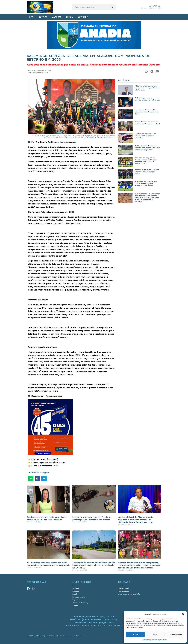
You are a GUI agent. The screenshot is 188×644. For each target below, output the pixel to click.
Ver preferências (175, 634)
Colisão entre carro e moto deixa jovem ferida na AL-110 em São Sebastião (47, 518)
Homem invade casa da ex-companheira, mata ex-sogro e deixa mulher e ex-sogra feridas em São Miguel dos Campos (139, 565)
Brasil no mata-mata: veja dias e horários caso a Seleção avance (147, 172)
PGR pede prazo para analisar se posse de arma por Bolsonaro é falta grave (147, 88)
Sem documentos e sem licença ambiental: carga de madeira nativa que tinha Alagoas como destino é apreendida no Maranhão (147, 198)
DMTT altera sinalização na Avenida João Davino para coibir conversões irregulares (147, 148)
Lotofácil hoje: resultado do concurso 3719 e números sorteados (145, 136)
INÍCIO (31, 17)
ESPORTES (83, 17)
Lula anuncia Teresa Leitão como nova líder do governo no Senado (147, 112)
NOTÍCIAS (43, 17)
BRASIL (69, 17)
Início (27, 51)
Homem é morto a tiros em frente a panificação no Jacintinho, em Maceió (91, 518)
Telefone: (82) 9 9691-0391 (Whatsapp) (94, 619)
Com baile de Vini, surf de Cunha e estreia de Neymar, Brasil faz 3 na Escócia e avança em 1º (146, 161)
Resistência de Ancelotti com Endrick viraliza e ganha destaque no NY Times (146, 184)
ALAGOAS (57, 17)
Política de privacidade (160, 640)
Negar (155, 634)
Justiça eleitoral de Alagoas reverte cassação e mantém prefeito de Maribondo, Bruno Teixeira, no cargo (136, 520)
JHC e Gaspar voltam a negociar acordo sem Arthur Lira (147, 99)
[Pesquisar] (113, 7)
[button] (183, 614)
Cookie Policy (147, 640)
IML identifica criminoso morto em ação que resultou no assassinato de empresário (48, 564)
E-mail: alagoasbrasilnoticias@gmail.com (94, 616)
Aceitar (135, 634)
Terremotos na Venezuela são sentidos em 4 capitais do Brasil (147, 123)
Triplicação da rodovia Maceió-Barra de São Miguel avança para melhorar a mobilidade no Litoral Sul (94, 565)
